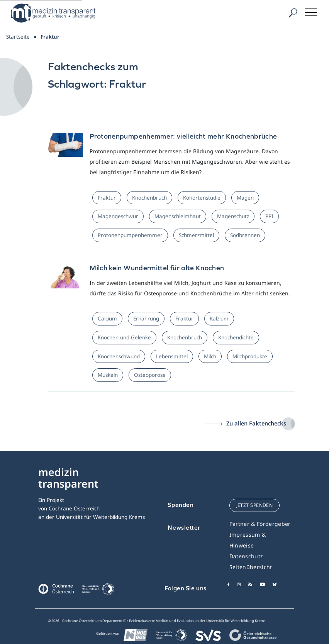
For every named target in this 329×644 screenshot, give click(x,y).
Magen (245, 198)
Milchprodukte (250, 356)
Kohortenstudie (202, 198)
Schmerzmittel (196, 235)
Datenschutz (246, 556)
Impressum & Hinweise (248, 540)
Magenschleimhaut (178, 216)
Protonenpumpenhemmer (130, 235)
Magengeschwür (118, 216)
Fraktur (107, 198)
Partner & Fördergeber (260, 524)
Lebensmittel (172, 356)
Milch (210, 356)
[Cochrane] (56, 588)
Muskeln (108, 375)
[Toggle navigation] (312, 11)
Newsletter (184, 528)
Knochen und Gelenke (124, 337)
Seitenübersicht (251, 567)
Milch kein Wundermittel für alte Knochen (157, 268)
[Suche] (293, 13)
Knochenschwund (119, 356)
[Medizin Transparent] (56, 13)
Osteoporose (150, 375)
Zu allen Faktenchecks (256, 423)
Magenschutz (233, 216)
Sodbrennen (245, 235)
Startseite (18, 37)
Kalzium (219, 319)
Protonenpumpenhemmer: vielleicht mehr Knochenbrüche (183, 136)
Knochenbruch (149, 198)
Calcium (107, 319)
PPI (269, 216)
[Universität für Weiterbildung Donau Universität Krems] (98, 591)
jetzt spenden (255, 505)
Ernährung (146, 319)
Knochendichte (236, 337)
